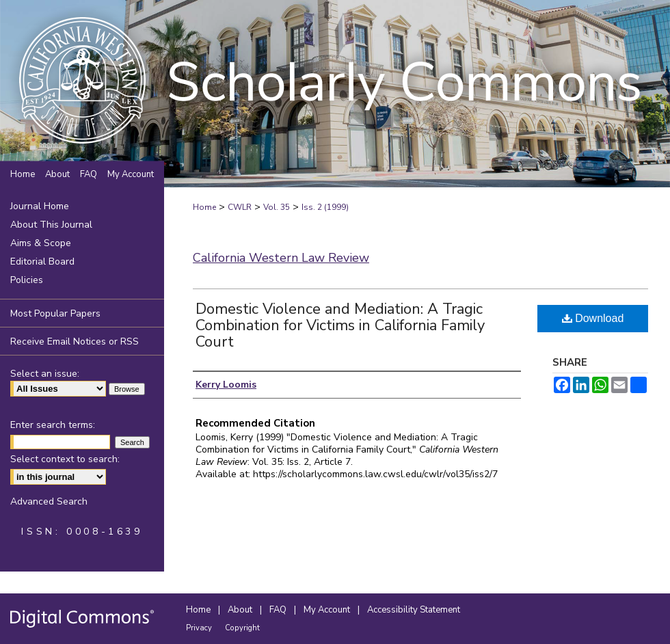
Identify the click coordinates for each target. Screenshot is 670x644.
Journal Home (40, 206)
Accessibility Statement (414, 610)
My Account (328, 610)
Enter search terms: (53, 425)
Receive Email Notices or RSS (75, 341)
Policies (27, 280)
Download (593, 318)
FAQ (279, 610)
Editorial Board (42, 261)
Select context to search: (65, 459)
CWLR (240, 207)
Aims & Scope (41, 243)
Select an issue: (45, 374)
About (241, 610)
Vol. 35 (277, 207)
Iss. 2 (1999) (325, 207)
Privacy (200, 628)
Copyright (242, 628)
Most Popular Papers (55, 313)
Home (204, 207)
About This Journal (51, 225)
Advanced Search (49, 501)
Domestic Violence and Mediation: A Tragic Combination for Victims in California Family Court (340, 325)
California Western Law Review (281, 258)
